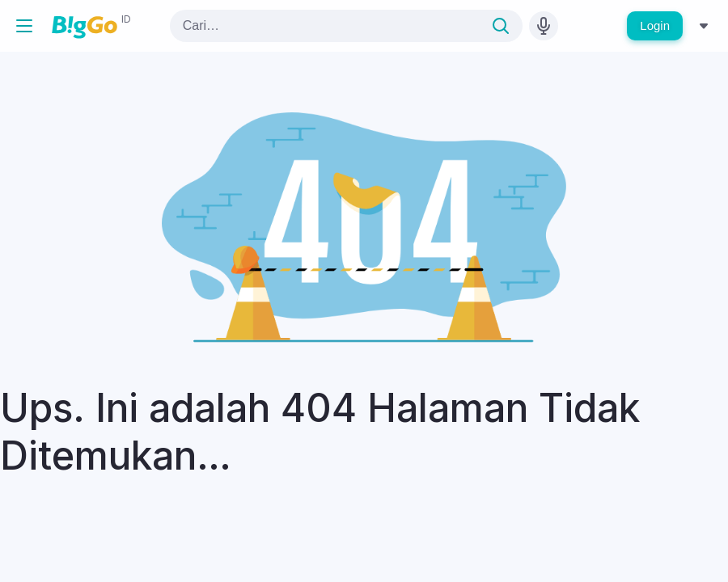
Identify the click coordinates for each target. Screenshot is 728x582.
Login (655, 25)
